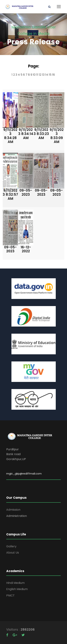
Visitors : (13, 629)
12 (40, 75)
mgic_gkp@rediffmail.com (24, 474)
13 (44, 75)
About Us (13, 553)
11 (38, 75)
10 (35, 75)
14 (47, 75)
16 (54, 75)
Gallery (11, 546)
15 (50, 75)
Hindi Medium (15, 583)
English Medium (17, 589)
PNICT (10, 595)
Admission (13, 510)
